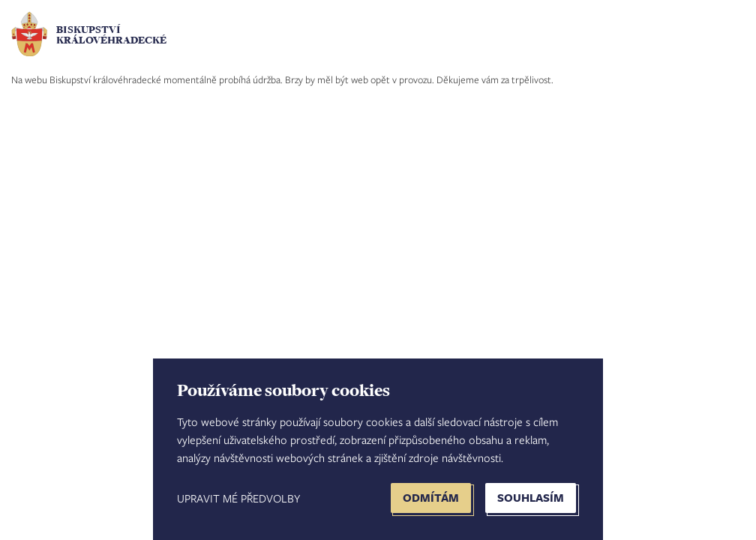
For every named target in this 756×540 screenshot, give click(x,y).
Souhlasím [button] (531, 498)
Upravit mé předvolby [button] (238, 498)
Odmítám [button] (431, 498)
